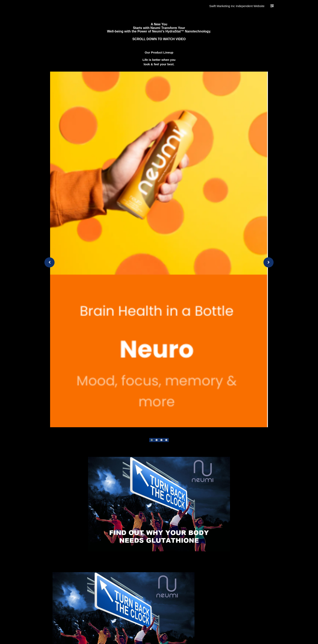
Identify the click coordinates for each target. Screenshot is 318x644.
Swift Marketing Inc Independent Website (237, 6)
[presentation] (49, 262)
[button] (152, 440)
